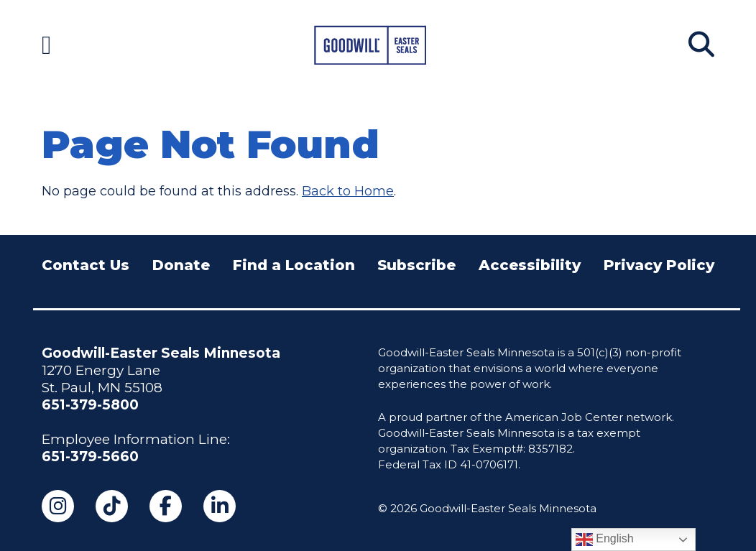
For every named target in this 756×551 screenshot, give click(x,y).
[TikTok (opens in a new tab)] (112, 506)
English (605, 540)
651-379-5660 (90, 457)
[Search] (701, 45)
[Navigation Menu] (46, 45)
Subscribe (416, 265)
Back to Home (348, 191)
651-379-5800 (90, 405)
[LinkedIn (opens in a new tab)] (220, 506)
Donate (181, 265)
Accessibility (530, 265)
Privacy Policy (659, 265)
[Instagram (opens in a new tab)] (58, 506)
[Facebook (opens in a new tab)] (166, 506)
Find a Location (294, 265)
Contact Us (86, 265)
